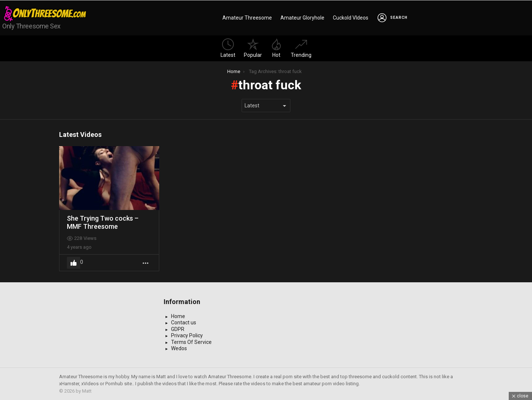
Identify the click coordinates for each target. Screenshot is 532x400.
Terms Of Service (191, 342)
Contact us (184, 323)
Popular (253, 48)
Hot (276, 48)
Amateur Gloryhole (302, 18)
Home (178, 316)
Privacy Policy (187, 335)
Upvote (74, 263)
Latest (228, 48)
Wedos (179, 348)
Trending (301, 48)
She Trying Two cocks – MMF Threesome (103, 222)
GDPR (178, 329)
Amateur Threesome (247, 18)
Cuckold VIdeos (351, 18)
